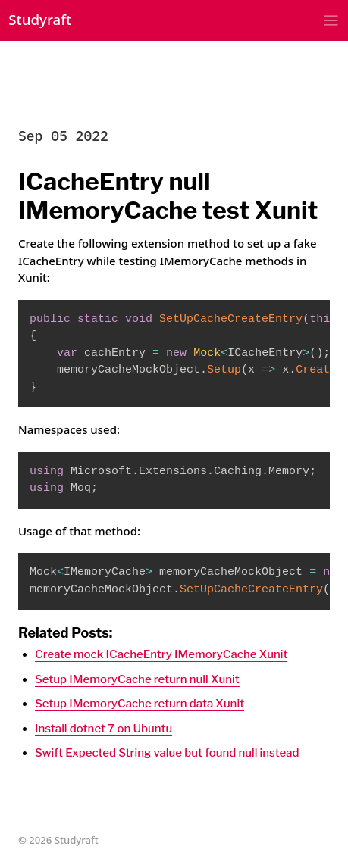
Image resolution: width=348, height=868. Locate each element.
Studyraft (40, 19)
